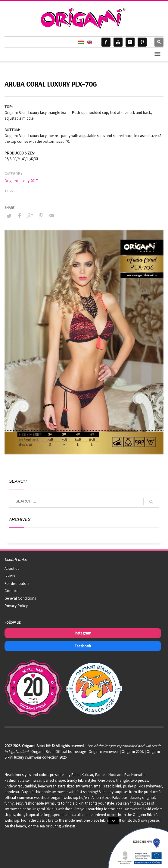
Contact (11, 591)
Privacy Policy (16, 606)
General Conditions (20, 598)
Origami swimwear (104, 752)
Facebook (83, 646)
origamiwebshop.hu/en (70, 798)
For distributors (17, 584)
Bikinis (10, 576)
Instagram (83, 633)
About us (12, 568)
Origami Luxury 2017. (22, 181)
